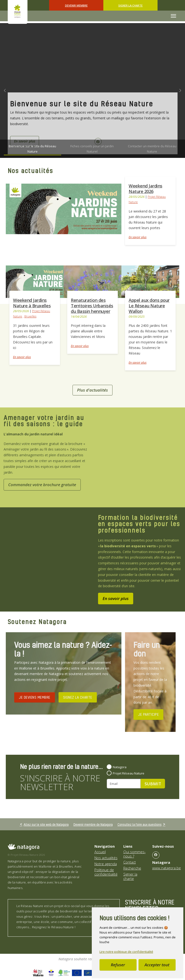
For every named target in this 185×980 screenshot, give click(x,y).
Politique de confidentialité (106, 872)
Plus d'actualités (92, 390)
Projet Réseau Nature (129, 773)
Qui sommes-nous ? (135, 854)
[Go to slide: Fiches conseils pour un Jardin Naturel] (92, 149)
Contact (130, 862)
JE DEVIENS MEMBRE (35, 697)
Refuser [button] (118, 965)
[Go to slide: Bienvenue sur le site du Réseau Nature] (33, 149)
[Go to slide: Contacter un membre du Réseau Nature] (152, 149)
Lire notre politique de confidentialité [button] (126, 952)
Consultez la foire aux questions (140, 824)
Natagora (120, 767)
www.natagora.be (167, 868)
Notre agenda (106, 864)
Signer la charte (130, 5)
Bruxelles (30, 316)
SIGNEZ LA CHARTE (78, 697)
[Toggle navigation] (173, 16)
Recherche (132, 868)
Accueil (100, 852)
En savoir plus (138, 237)
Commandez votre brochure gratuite (42, 485)
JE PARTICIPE (148, 714)
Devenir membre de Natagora (93, 824)
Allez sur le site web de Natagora (46, 824)
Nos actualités (106, 858)
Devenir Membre (76, 5)
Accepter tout (157, 965)
